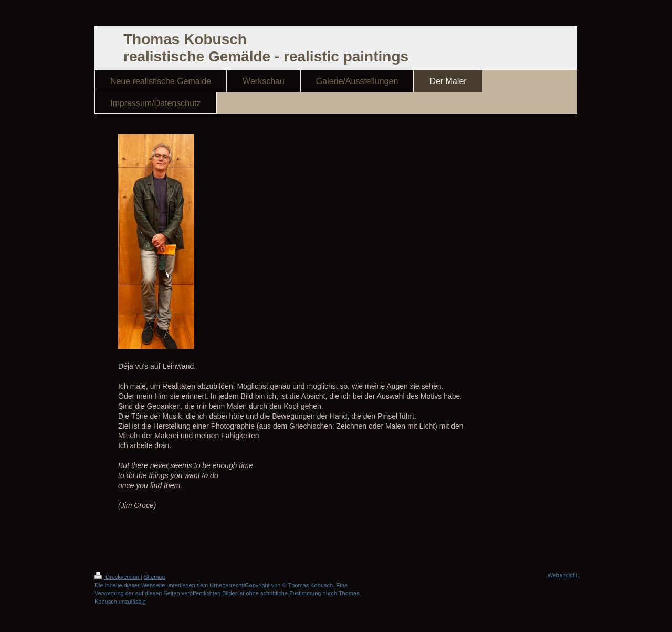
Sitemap (154, 577)
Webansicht (563, 575)
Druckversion (118, 577)
